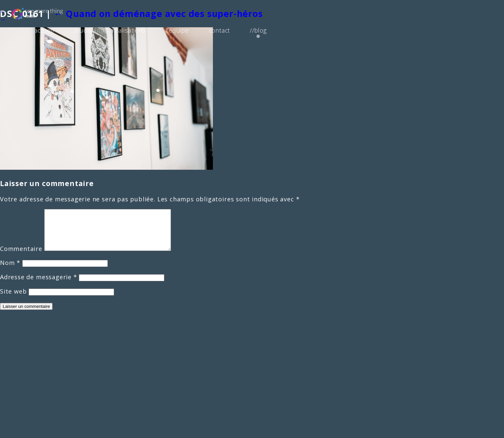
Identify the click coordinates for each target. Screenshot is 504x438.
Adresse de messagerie (39, 285)
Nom (10, 271)
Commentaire (21, 257)
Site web (13, 299)
